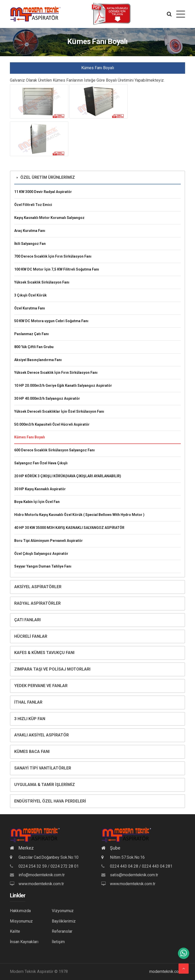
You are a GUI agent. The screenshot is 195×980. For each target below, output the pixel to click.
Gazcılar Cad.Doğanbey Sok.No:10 (44, 857)
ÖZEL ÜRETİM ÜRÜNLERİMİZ (46, 177)
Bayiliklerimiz (64, 921)
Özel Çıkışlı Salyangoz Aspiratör (41, 554)
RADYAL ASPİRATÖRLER (37, 603)
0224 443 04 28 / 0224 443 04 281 (141, 866)
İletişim (58, 942)
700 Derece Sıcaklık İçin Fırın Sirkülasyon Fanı (53, 256)
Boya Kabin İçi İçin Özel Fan (37, 502)
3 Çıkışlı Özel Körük (30, 295)
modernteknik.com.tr (167, 971)
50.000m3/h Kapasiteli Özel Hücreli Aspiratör (52, 424)
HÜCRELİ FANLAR (31, 636)
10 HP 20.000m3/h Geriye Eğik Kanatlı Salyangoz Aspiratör (63, 385)
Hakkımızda (20, 911)
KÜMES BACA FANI (32, 752)
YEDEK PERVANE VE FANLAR (41, 686)
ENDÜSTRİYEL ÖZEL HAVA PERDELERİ (50, 801)
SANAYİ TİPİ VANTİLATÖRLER (43, 768)
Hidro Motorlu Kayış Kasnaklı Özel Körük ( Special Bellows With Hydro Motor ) (79, 515)
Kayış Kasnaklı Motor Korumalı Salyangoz (49, 218)
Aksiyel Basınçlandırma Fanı (38, 360)
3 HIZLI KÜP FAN (30, 719)
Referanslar (62, 931)
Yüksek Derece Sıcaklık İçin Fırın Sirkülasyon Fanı (56, 373)
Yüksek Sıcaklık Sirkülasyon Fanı (42, 282)
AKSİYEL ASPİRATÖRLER (38, 587)
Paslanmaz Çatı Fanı (31, 334)
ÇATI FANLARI (27, 620)
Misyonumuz (21, 921)
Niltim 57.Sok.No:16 (123, 857)
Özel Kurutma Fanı (30, 308)
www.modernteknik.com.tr (41, 884)
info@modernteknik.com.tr (42, 875)
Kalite (15, 931)
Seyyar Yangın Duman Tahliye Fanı (43, 566)
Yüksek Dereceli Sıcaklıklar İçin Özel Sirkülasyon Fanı (59, 411)
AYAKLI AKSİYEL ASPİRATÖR (42, 735)
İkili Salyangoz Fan (30, 244)
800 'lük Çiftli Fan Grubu (34, 347)
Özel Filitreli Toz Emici (33, 205)
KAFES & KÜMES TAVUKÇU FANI (44, 653)
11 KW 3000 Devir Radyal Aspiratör (43, 192)
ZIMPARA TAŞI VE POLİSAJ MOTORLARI (52, 669)
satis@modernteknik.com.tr (134, 875)
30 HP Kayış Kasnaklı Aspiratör (40, 489)
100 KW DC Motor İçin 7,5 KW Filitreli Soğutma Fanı (57, 269)
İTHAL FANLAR (28, 702)
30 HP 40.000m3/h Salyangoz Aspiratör (47, 398)
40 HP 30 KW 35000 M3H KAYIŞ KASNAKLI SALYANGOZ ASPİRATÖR (69, 528)
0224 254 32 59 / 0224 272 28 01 (49, 866)
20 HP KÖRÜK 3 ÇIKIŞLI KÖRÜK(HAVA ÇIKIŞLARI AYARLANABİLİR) (68, 476)
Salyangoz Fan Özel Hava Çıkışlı (41, 463)
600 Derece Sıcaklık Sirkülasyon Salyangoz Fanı (54, 450)
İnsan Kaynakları (24, 942)
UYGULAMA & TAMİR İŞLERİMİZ (45, 785)
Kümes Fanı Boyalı (30, 437)
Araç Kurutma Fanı (30, 231)
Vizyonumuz (63, 911)
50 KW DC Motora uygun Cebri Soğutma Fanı (51, 321)
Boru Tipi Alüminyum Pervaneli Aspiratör (48, 541)
